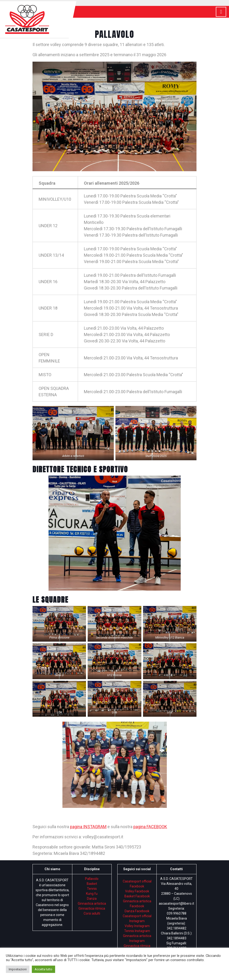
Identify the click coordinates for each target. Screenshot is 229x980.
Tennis (92, 889)
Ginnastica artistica (92, 903)
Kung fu (92, 894)
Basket (92, 884)
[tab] (221, 12)
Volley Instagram (137, 926)
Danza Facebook (137, 911)
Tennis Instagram (137, 931)
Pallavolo (92, 879)
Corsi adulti (92, 913)
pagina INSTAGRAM (88, 827)
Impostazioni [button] (18, 969)
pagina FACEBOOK (150, 827)
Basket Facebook (137, 896)
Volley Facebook (137, 891)
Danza (92, 899)
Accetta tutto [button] (43, 969)
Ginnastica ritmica (92, 908)
